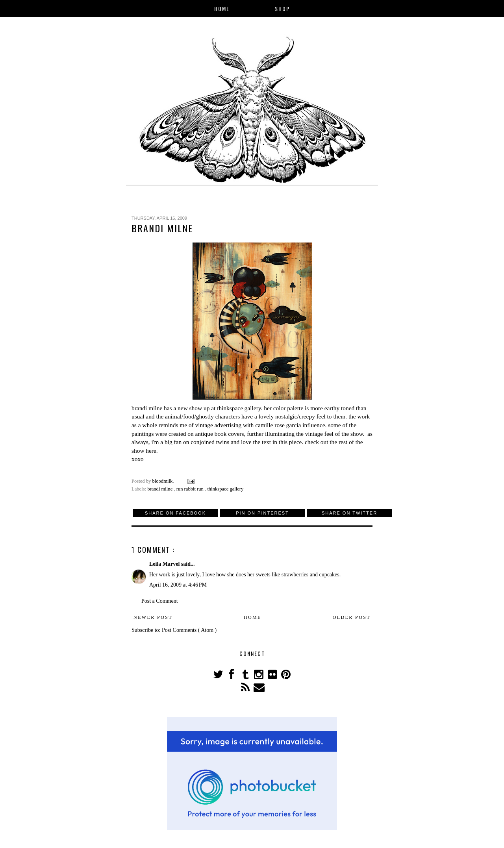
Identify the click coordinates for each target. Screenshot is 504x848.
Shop (282, 8)
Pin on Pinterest (262, 513)
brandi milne (147, 408)
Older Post (352, 617)
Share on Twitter (349, 513)
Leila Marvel (165, 564)
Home (222, 8)
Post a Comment (160, 601)
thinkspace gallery (239, 408)
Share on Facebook (175, 513)
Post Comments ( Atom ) (189, 630)
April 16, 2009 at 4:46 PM (178, 585)
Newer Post (153, 617)
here (151, 451)
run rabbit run (191, 489)
